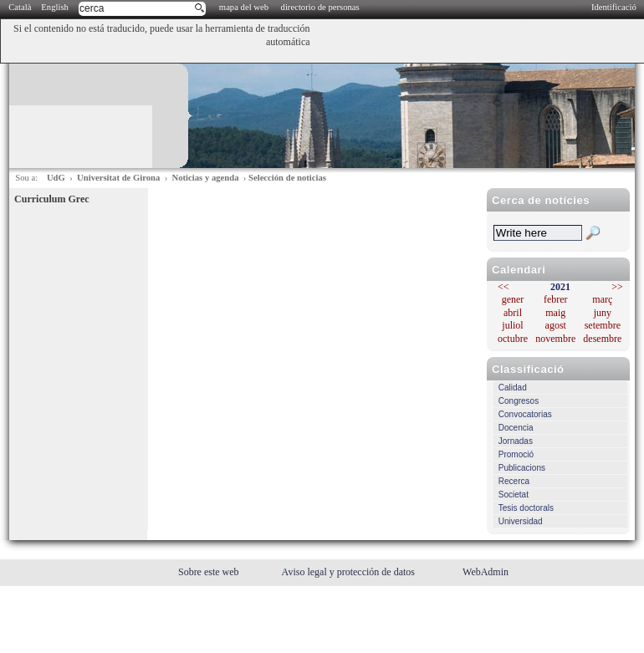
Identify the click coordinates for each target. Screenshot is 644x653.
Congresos (519, 401)
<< (503, 287)
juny (603, 313)
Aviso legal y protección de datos (350, 572)
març (602, 299)
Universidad (521, 521)
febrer (556, 299)
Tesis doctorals (526, 508)
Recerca (514, 481)
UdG (56, 178)
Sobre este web (210, 572)
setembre (603, 325)
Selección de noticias (287, 178)
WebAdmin (486, 572)
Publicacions (522, 468)
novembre (555, 339)
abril (513, 313)
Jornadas (516, 441)
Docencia (516, 428)
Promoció (516, 454)
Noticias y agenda (206, 178)
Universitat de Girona (118, 178)
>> (617, 287)
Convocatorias (525, 414)
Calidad (513, 388)
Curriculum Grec (51, 199)
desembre (602, 339)
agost (556, 325)
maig (555, 313)
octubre (513, 339)
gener (513, 299)
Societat (514, 495)
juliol (512, 325)
